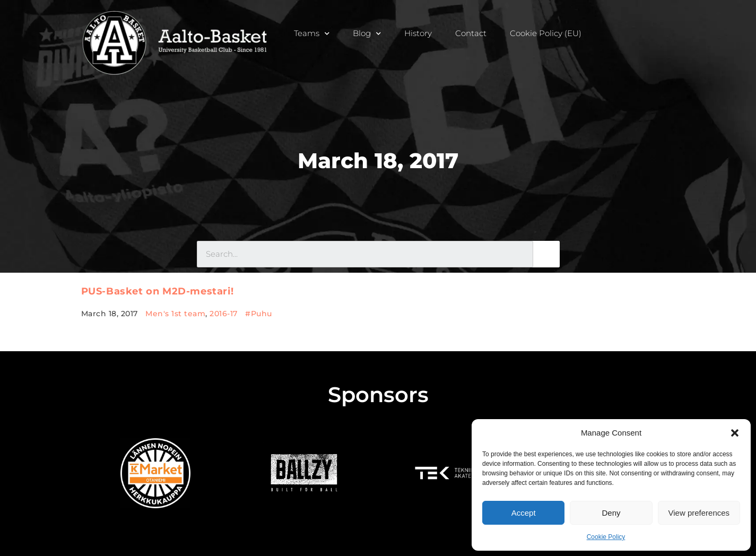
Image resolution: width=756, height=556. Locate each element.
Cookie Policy (606, 537)
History (418, 33)
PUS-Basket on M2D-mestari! (158, 291)
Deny (611, 513)
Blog (367, 33)
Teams (312, 33)
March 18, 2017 (378, 160)
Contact (471, 33)
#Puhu (259, 314)
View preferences (699, 513)
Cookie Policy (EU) (546, 33)
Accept (524, 513)
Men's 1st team (175, 314)
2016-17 (224, 314)
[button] (735, 433)
